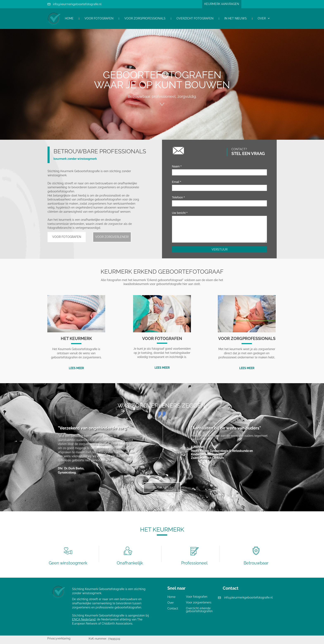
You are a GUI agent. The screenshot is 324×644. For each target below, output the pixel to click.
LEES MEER (76, 368)
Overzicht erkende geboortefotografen (199, 610)
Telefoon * (178, 197)
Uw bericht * (180, 213)
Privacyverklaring (59, 638)
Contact (173, 608)
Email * (176, 182)
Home (171, 597)
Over (171, 603)
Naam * (177, 166)
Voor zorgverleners (199, 602)
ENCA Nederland (84, 619)
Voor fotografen (197, 597)
